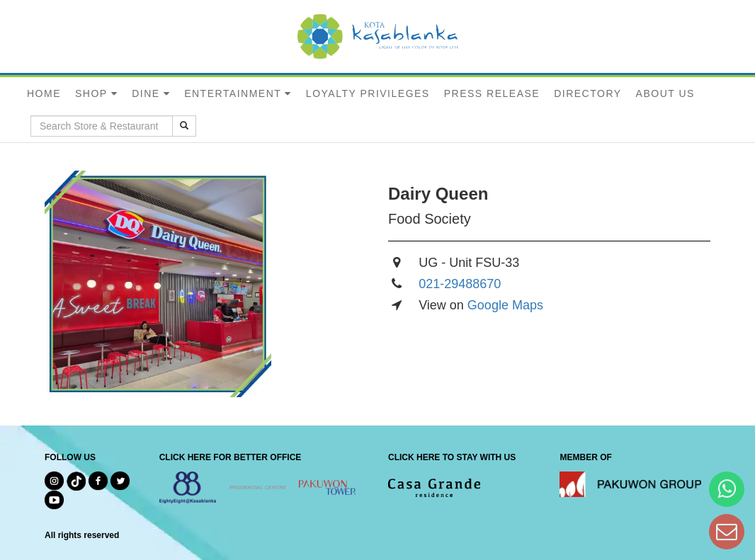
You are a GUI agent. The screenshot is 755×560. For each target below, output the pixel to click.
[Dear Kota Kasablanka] (727, 531)
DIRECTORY (587, 93)
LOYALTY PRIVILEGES (368, 93)
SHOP (91, 93)
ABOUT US (665, 93)
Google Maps (505, 305)
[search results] (184, 126)
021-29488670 (460, 284)
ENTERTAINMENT (233, 93)
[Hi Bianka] (727, 489)
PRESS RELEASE (492, 93)
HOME (44, 93)
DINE (146, 93)
